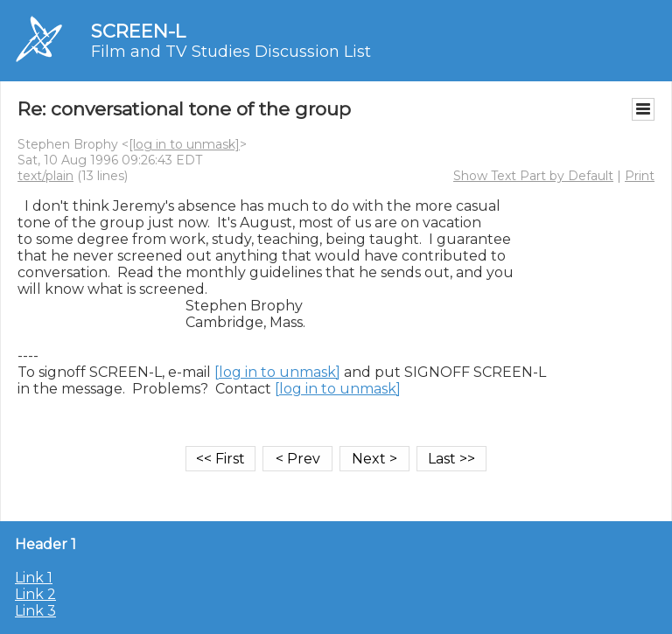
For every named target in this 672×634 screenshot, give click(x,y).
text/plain (45, 176)
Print (640, 176)
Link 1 (34, 578)
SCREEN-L (138, 31)
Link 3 (35, 611)
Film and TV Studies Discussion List (231, 52)
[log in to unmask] (184, 144)
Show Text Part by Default (533, 176)
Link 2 (35, 594)
